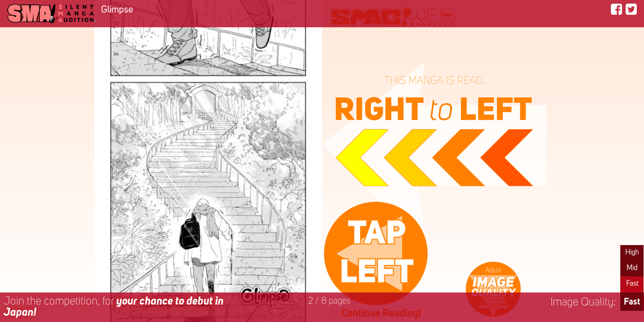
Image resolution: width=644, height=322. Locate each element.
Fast (632, 284)
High (632, 253)
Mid (632, 268)
